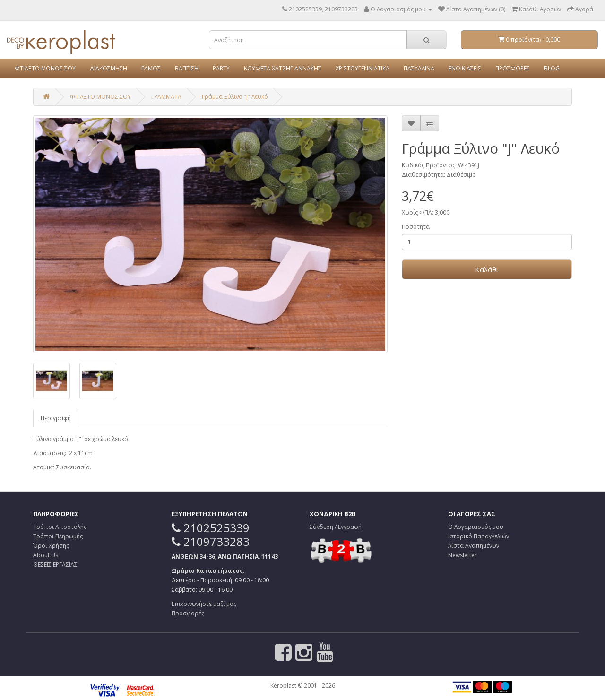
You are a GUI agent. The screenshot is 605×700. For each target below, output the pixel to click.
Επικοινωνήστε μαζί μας (204, 604)
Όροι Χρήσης (51, 546)
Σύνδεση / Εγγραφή (336, 527)
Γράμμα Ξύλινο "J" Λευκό (235, 97)
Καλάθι (487, 269)
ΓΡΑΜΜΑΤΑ (166, 97)
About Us (46, 555)
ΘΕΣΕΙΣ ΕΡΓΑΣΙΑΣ (55, 565)
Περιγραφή (56, 418)
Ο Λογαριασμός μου (476, 527)
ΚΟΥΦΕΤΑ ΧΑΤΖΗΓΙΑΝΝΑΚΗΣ (283, 68)
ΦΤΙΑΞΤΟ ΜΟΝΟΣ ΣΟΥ (45, 68)
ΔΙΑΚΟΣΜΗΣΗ (108, 68)
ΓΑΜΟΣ (151, 68)
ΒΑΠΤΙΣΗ (187, 68)
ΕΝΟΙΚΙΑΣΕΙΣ (465, 68)
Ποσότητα (416, 227)
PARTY (221, 68)
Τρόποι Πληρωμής (58, 536)
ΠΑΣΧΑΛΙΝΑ (419, 68)
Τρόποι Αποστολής (60, 527)
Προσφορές (188, 613)
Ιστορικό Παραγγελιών (479, 536)
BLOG (552, 68)
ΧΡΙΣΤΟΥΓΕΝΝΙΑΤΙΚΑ (363, 68)
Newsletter (462, 555)
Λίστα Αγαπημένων (474, 546)
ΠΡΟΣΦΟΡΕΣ (513, 68)
